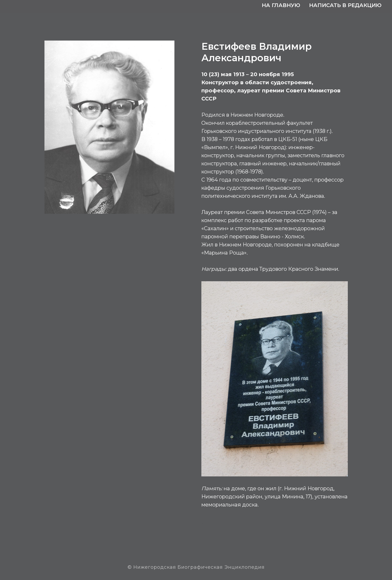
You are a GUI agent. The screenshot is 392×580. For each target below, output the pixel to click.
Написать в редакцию (345, 5)
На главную (281, 5)
